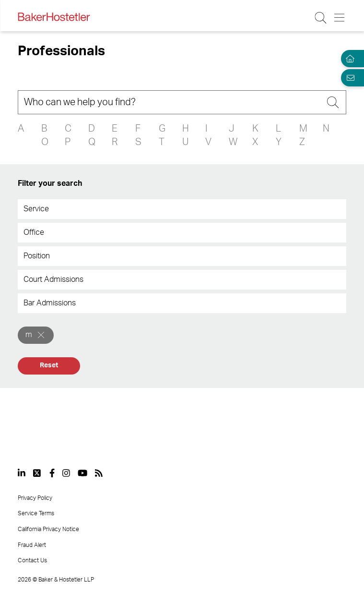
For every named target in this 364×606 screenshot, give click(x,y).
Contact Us (32, 560)
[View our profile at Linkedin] (22, 473)
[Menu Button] (340, 18)
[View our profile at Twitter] (37, 473)
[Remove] (41, 335)
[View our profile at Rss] (99, 473)
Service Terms (36, 513)
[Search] (182, 102)
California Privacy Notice (48, 529)
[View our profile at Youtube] (82, 473)
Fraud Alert (32, 545)
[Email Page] (349, 78)
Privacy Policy (35, 498)
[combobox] (182, 209)
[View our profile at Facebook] (52, 473)
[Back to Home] (54, 17)
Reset (49, 365)
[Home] (349, 59)
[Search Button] (321, 18)
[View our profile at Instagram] (66, 473)
